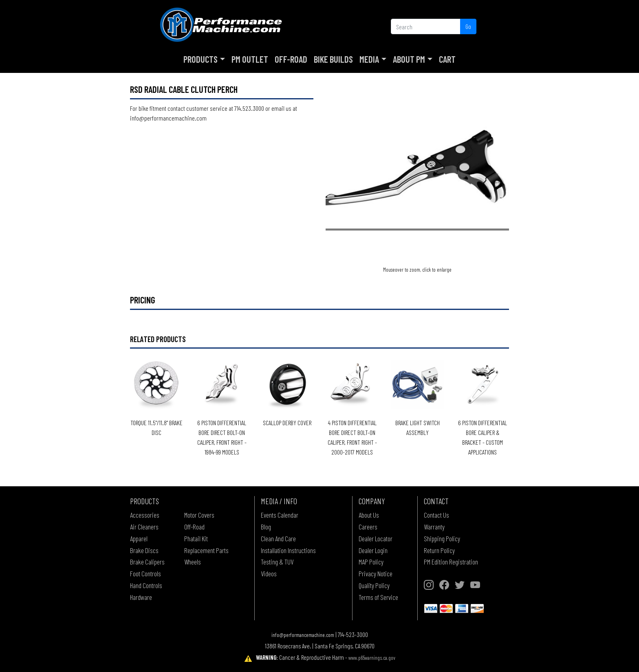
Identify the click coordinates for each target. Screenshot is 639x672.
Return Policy (439, 550)
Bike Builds (333, 59)
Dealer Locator (376, 538)
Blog (266, 527)
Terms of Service (378, 597)
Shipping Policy (442, 538)
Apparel (139, 538)
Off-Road (291, 59)
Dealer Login (373, 550)
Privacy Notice (376, 573)
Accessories (145, 515)
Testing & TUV (277, 562)
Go (468, 26)
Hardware (141, 597)
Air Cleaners (144, 527)
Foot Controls (145, 573)
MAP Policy (371, 562)
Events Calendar (280, 515)
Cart (447, 59)
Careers (368, 527)
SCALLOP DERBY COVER (287, 423)
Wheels (193, 562)
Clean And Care (278, 538)
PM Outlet (250, 59)
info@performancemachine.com (303, 635)
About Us (369, 515)
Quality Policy (374, 585)
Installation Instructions (288, 550)
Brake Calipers (147, 562)
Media (369, 59)
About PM (409, 59)
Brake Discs (144, 550)
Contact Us (436, 515)
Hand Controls (146, 585)
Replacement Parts (206, 550)
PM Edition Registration (451, 562)
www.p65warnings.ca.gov (372, 658)
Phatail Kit (196, 538)
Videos (269, 573)
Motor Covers (199, 515)
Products (201, 59)
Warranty (434, 527)
